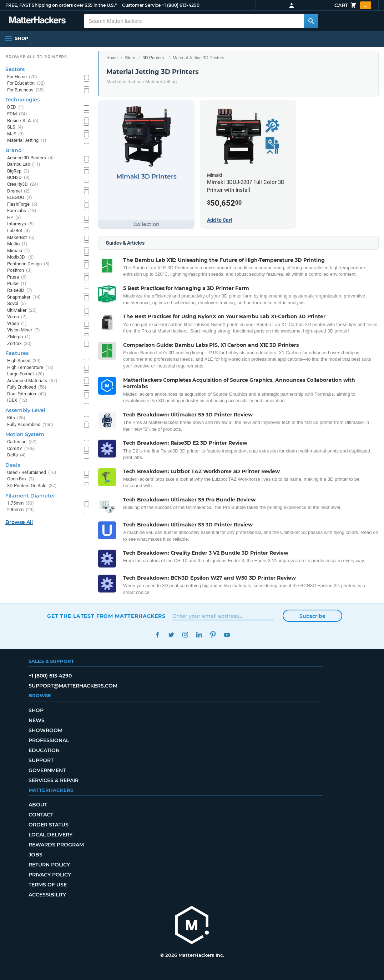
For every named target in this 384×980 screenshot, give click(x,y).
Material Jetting (27, 141)
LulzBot (19, 231)
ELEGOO (20, 198)
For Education (26, 83)
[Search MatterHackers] (311, 21)
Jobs (36, 855)
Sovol (17, 304)
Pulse (17, 284)
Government (47, 770)
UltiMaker (22, 311)
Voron (17, 317)
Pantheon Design (28, 264)
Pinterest (213, 635)
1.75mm (21, 503)
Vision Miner (24, 330)
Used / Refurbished (32, 473)
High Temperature (30, 368)
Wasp (17, 324)
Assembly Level (25, 410)
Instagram (185, 635)
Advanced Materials (32, 381)
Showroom (46, 730)
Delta (16, 455)
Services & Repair (54, 780)
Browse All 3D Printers (36, 57)
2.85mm (21, 510)
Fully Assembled (30, 425)
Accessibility (47, 895)
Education (44, 750)
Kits (16, 418)
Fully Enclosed (27, 387)
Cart (353, 5)
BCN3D (18, 178)
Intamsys (21, 224)
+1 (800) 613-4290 (181, 5)
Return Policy (49, 865)
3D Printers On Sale (32, 486)
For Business (26, 90)
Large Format (26, 374)
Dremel (18, 191)
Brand (14, 150)
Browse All (19, 522)
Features (17, 353)
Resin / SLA (23, 121)
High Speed (24, 361)
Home (112, 58)
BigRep (18, 171)
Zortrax (19, 344)
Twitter (171, 635)
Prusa (17, 277)
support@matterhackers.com (73, 686)
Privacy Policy (50, 875)
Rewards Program (56, 845)
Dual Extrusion (27, 394)
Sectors (15, 69)
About (38, 805)
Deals (13, 465)
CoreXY (21, 449)
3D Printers (153, 58)
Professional (49, 740)
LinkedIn (199, 635)
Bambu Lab (24, 164)
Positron (19, 271)
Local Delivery (50, 835)
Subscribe (312, 616)
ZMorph (19, 337)
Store (130, 58)
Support (41, 760)
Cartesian (22, 442)
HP (14, 218)
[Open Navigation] (16, 39)
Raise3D (20, 291)
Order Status (49, 825)
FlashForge (22, 204)
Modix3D (21, 257)
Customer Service (141, 5)
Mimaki (19, 251)
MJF (16, 134)
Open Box (21, 479)
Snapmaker (24, 297)
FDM (17, 114)
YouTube (227, 635)
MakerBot (21, 238)
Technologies (22, 100)
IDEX (17, 401)
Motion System (25, 434)
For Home (22, 77)
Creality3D (23, 184)
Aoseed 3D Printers (31, 158)
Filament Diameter (30, 496)
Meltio (17, 244)
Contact (41, 815)
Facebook (157, 635)
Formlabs (22, 211)
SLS (15, 127)
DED (16, 107)
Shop (36, 710)
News (37, 720)
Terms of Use (48, 885)
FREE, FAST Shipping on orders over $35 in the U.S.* (61, 5)
